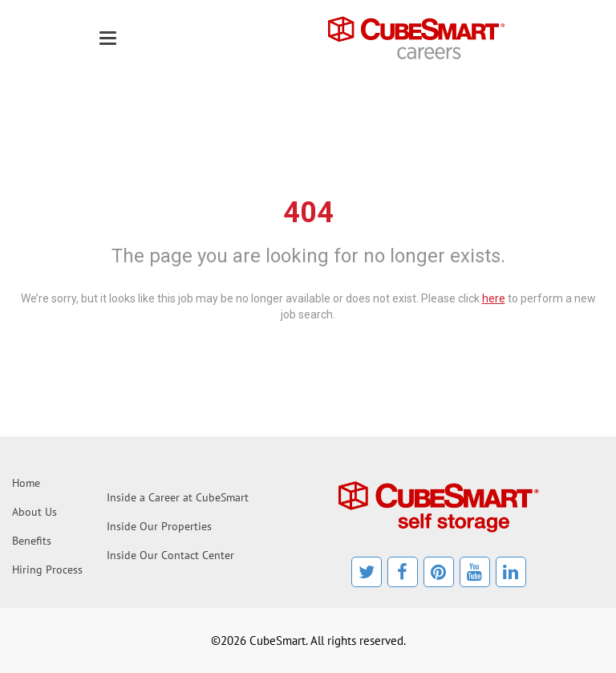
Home (26, 483)
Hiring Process (47, 570)
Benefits (32, 541)
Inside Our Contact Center (170, 555)
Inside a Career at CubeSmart (178, 497)
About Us (34, 512)
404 (308, 213)
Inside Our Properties (159, 526)
